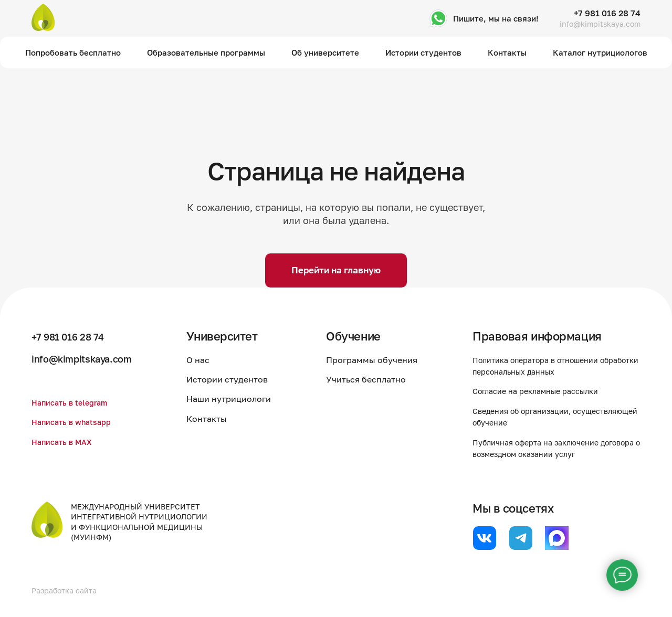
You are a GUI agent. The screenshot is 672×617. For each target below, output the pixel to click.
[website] (484, 538)
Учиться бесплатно (374, 379)
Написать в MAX (65, 442)
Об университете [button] (325, 52)
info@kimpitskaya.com (600, 24)
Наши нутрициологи (244, 399)
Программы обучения (380, 360)
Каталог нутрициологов (600, 52)
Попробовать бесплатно (73, 52)
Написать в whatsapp (76, 422)
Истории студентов (423, 52)
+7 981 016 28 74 (607, 13)
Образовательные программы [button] (206, 52)
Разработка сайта (69, 590)
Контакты (507, 52)
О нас (213, 360)
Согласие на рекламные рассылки (543, 391)
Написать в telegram (74, 402)
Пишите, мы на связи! (496, 18)
